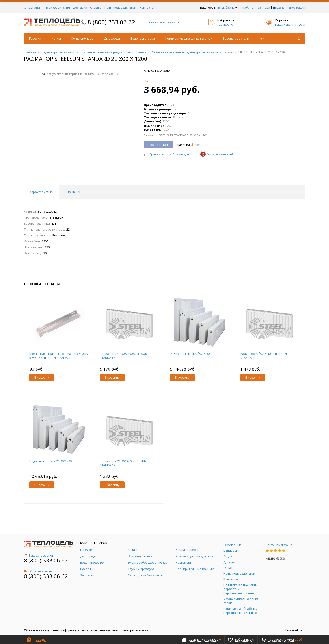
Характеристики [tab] (42, 192)
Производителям (57, 8)
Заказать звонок (39, 555)
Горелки (35, 38)
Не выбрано (227, 8)
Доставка (80, 8)
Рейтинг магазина (279, 545)
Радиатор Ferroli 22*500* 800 (191, 354)
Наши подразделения (120, 8)
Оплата (96, 8)
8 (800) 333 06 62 (111, 22)
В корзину (42, 377)
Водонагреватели (236, 38)
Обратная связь (38, 571)
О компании (33, 8)
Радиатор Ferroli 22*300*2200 (50, 461)
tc (304, 630)
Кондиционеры (82, 38)
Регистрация (296, 8)
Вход (280, 8)
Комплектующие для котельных (189, 38)
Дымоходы (112, 38)
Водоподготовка (143, 38)
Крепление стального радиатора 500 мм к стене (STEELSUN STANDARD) (59, 356)
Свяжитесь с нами (164, 22)
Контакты (147, 8)
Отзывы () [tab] (73, 192)
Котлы (56, 38)
